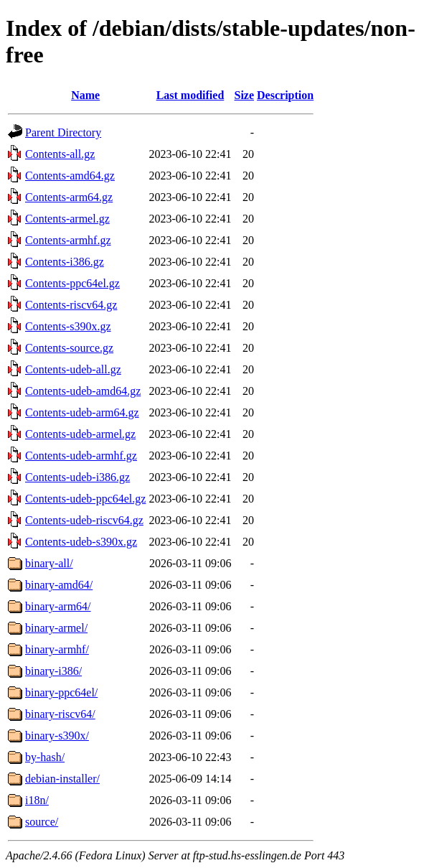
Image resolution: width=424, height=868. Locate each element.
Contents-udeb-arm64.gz (82, 412)
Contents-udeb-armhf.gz (81, 456)
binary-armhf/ (57, 649)
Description (285, 95)
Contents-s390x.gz (68, 326)
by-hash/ (45, 757)
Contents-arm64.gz (69, 197)
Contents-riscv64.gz (71, 305)
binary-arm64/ (58, 606)
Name (85, 95)
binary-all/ (49, 563)
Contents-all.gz (60, 154)
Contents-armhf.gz (68, 240)
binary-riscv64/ (60, 714)
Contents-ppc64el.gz (72, 283)
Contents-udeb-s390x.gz (81, 542)
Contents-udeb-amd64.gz (83, 391)
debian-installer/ (62, 779)
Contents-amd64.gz (70, 176)
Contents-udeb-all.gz (73, 369)
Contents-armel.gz (67, 219)
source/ (42, 822)
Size (245, 95)
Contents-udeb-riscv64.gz (84, 520)
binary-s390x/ (57, 736)
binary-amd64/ (59, 585)
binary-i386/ (53, 671)
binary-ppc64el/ (61, 692)
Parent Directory (63, 132)
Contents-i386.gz (65, 262)
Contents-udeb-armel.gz (80, 434)
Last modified (190, 95)
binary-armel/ (56, 628)
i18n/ (37, 800)
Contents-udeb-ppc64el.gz (85, 499)
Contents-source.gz (69, 348)
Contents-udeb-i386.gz (77, 477)
